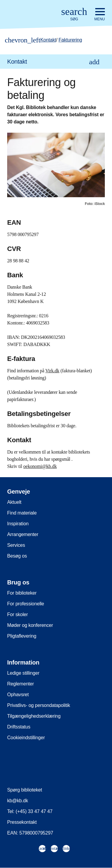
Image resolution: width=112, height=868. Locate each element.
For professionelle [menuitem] (26, 604)
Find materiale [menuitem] (22, 513)
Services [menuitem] (16, 545)
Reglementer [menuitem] (20, 684)
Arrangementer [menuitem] (23, 534)
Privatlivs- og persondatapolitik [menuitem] (39, 705)
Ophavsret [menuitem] (18, 695)
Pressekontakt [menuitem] (22, 822)
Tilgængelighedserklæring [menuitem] (34, 716)
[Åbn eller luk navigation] (100, 15)
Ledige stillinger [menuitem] (23, 673)
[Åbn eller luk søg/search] (74, 14)
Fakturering (70, 40)
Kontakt (48, 40)
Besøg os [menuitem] (17, 556)
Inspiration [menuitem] (18, 524)
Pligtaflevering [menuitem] (22, 636)
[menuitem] (56, 62)
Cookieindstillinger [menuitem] (26, 738)
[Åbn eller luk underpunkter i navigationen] (94, 62)
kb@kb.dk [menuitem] (18, 801)
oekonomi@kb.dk (40, 466)
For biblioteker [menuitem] (22, 593)
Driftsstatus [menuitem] (19, 727)
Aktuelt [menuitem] (14, 502)
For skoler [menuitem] (17, 614)
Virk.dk (52, 371)
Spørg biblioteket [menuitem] (25, 790)
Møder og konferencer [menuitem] (30, 625)
